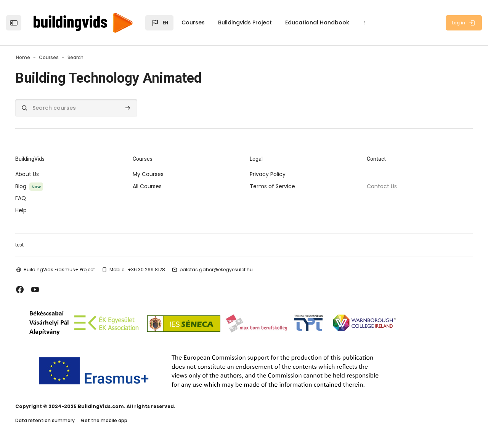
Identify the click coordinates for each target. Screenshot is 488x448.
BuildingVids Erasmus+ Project (75, 270)
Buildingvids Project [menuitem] (245, 22)
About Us (42, 174)
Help (36, 210)
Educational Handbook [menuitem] (317, 22)
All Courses (155, 186)
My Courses (156, 174)
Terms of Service (272, 186)
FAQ (36, 198)
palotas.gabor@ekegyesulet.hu (231, 270)
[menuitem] (364, 23)
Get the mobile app (119, 421)
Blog (36, 186)
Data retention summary (60, 421)
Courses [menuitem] (193, 22)
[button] (159, 23)
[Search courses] (91, 108)
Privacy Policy (268, 174)
